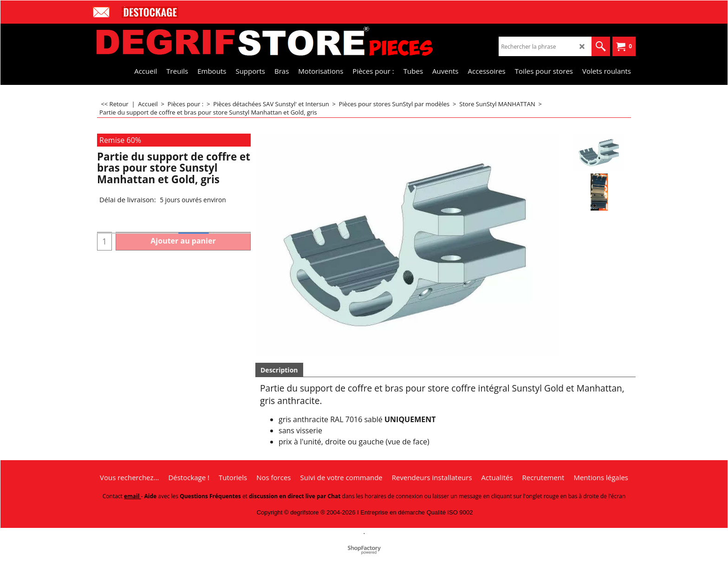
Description (279, 370)
